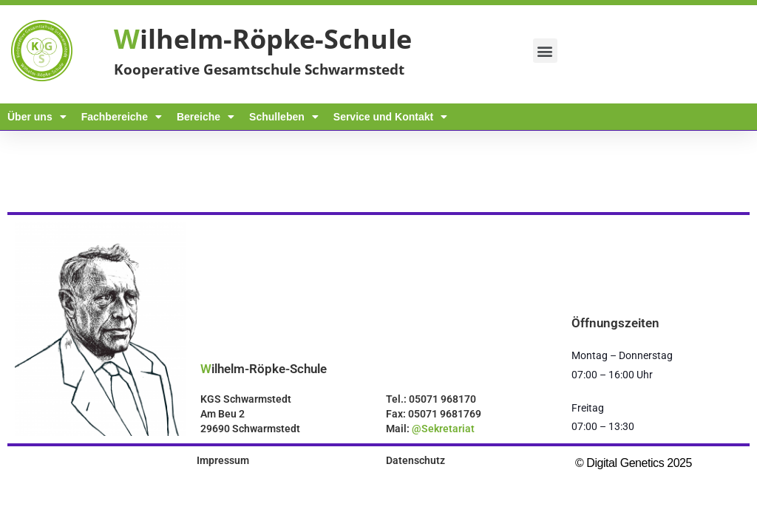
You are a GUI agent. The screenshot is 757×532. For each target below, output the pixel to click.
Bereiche (206, 117)
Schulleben (284, 117)
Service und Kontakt (390, 117)
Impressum (223, 460)
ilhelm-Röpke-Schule (263, 39)
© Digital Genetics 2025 (634, 463)
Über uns (37, 117)
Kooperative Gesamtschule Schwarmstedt (259, 69)
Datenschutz (415, 460)
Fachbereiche (122, 117)
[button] (545, 51)
